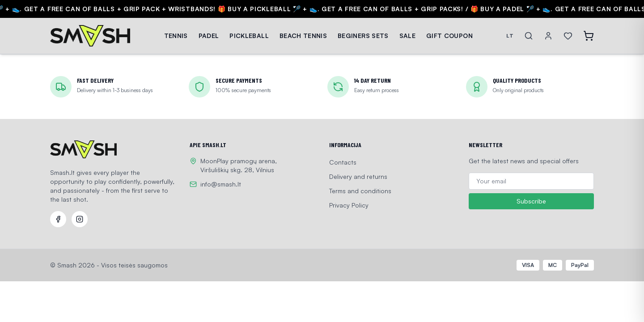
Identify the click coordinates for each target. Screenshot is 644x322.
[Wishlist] (568, 36)
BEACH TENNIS (303, 36)
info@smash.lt (221, 184)
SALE (407, 36)
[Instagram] (80, 219)
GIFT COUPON (449, 36)
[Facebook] (58, 219)
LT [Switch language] (510, 36)
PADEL (209, 36)
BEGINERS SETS (363, 36)
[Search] (529, 36)
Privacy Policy (349, 205)
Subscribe (531, 201)
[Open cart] (589, 36)
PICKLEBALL (249, 36)
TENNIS (176, 36)
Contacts (343, 162)
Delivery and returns (358, 176)
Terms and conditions (360, 191)
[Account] (548, 36)
